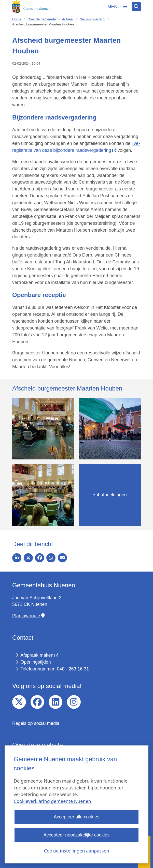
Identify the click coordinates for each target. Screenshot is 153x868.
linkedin (55, 702)
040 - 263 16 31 (73, 669)
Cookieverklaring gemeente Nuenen (52, 801)
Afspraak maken (39, 655)
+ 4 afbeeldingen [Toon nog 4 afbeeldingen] (110, 495)
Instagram (74, 702)
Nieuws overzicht (93, 19)
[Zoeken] (136, 6)
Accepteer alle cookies (76, 817)
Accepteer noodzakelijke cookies (77, 835)
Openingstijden (36, 662)
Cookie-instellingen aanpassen (76, 851)
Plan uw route (28, 616)
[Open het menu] (117, 7)
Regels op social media (36, 723)
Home (17, 19)
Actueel (68, 19)
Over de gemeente (42, 19)
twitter (19, 702)
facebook (37, 702)
